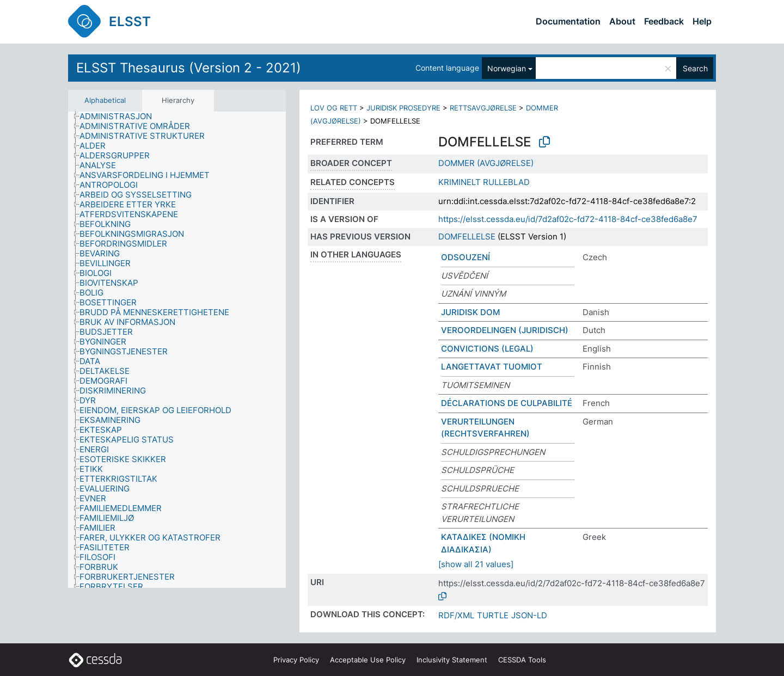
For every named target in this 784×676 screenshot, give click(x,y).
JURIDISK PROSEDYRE (403, 108)
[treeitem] (120, 116)
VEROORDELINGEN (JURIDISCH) (505, 330)
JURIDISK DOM (470, 312)
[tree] (177, 350)
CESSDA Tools (522, 660)
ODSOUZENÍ (465, 257)
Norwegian (507, 68)
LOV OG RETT (334, 108)
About (622, 21)
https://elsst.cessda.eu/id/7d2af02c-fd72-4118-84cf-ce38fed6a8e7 (568, 219)
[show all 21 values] (476, 564)
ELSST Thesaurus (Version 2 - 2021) (189, 68)
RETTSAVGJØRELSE (483, 108)
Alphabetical (105, 100)
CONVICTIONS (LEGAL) (487, 349)
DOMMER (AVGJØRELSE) (486, 163)
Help (702, 21)
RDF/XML (456, 615)
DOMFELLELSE (467, 236)
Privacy (296, 660)
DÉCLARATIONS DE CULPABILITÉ (507, 403)
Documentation (568, 21)
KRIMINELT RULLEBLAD (484, 182)
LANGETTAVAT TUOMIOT (492, 367)
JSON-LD (529, 615)
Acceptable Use (368, 660)
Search (695, 68)
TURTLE (493, 615)
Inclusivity (452, 660)
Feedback (664, 21)
